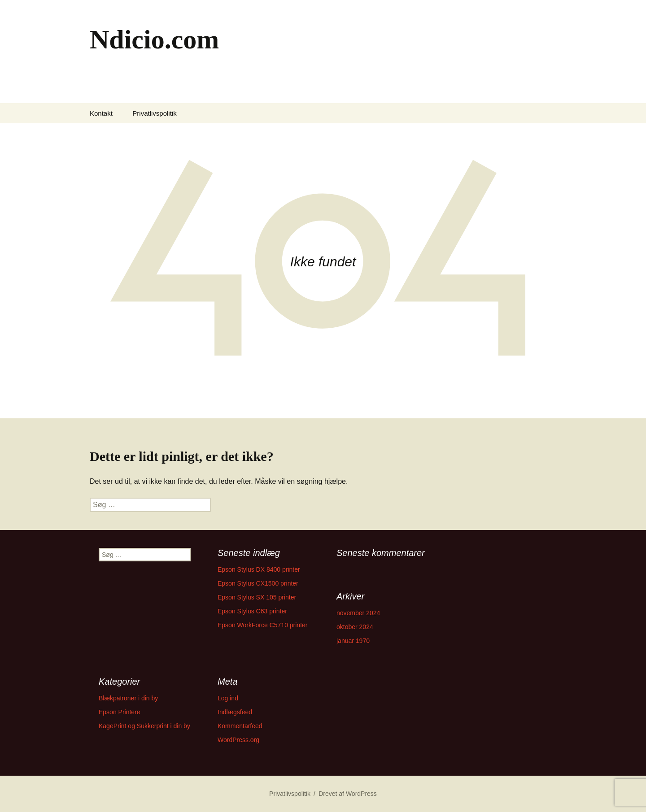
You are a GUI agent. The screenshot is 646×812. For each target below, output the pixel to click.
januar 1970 (353, 641)
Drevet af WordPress (348, 794)
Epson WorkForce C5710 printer (263, 625)
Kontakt (101, 113)
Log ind (228, 698)
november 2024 (358, 613)
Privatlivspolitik (154, 113)
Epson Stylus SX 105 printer (257, 597)
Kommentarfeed (240, 726)
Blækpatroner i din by (128, 698)
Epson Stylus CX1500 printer (258, 583)
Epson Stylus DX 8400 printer (259, 569)
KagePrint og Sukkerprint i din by (144, 726)
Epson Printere (120, 712)
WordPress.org (238, 740)
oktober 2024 (355, 627)
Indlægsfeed (235, 712)
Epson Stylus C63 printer (252, 611)
